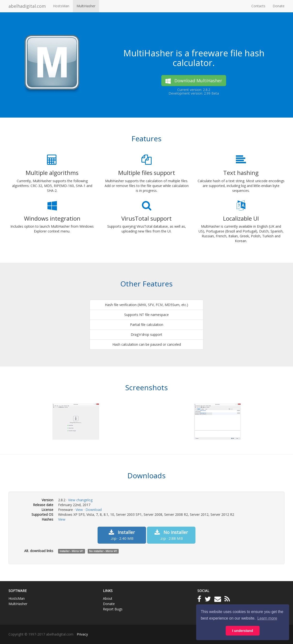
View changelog (80, 500)
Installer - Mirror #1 (71, 551)
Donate (279, 6)
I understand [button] (243, 631)
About (108, 598)
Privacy (82, 634)
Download (94, 510)
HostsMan (61, 6)
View (79, 510)
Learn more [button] (267, 618)
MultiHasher (86, 6)
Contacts (258, 6)
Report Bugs (113, 609)
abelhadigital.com (27, 6)
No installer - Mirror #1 (103, 551)
